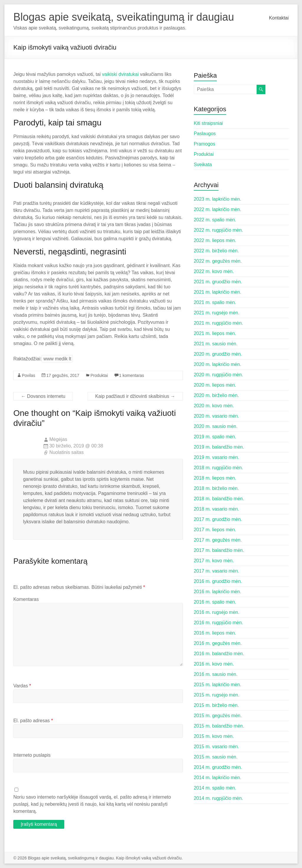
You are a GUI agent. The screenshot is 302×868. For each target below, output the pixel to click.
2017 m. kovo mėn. (214, 561)
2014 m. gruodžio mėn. (218, 767)
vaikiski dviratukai (120, 74)
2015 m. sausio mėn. (216, 757)
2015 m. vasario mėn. (216, 747)
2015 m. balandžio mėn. (219, 726)
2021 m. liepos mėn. (215, 333)
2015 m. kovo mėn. (214, 736)
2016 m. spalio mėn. (215, 602)
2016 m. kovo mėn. (214, 664)
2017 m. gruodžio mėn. (218, 519)
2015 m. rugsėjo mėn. (217, 695)
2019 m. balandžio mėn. (219, 447)
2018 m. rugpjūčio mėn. (218, 468)
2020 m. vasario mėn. (216, 416)
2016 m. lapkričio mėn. (218, 592)
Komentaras (26, 599)
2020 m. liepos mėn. (215, 385)
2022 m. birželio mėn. (216, 251)
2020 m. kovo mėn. (214, 406)
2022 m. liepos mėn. (215, 240)
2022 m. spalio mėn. (215, 220)
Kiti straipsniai (208, 123)
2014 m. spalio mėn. (215, 788)
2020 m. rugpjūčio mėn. (218, 375)
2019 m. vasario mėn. (216, 457)
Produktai (99, 375)
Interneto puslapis (32, 755)
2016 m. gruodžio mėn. (218, 581)
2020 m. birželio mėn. (216, 395)
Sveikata (203, 165)
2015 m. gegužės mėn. (218, 716)
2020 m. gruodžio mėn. (218, 354)
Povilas (28, 375)
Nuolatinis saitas (67, 452)
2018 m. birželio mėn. (216, 488)
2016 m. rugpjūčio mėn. (218, 623)
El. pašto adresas (33, 721)
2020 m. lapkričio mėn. (218, 364)
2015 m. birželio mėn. (216, 705)
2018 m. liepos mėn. (215, 478)
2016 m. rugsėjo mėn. (217, 612)
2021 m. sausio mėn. (216, 344)
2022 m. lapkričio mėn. (218, 209)
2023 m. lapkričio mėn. (218, 199)
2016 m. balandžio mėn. (219, 654)
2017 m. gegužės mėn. (218, 540)
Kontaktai (279, 18)
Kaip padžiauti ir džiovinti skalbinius (135, 396)
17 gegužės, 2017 (63, 375)
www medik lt (57, 359)
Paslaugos (205, 134)
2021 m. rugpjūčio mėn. (218, 323)
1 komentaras (132, 375)
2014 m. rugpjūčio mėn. (218, 798)
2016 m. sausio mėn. (216, 674)
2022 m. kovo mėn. (214, 271)
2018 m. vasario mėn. (216, 509)
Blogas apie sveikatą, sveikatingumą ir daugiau (124, 17)
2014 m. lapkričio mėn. (218, 778)
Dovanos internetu (43, 396)
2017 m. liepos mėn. (215, 530)
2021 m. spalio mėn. (215, 302)
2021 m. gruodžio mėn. (218, 282)
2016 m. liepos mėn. (215, 633)
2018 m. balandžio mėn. (219, 499)
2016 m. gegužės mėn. (218, 643)
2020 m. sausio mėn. (216, 426)
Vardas (22, 686)
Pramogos (205, 144)
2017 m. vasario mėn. (216, 571)
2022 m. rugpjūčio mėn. (218, 230)
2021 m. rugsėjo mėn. (217, 313)
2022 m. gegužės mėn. (218, 261)
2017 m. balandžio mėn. (219, 550)
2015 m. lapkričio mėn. (218, 685)
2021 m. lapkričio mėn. (218, 292)
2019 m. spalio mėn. (215, 437)
